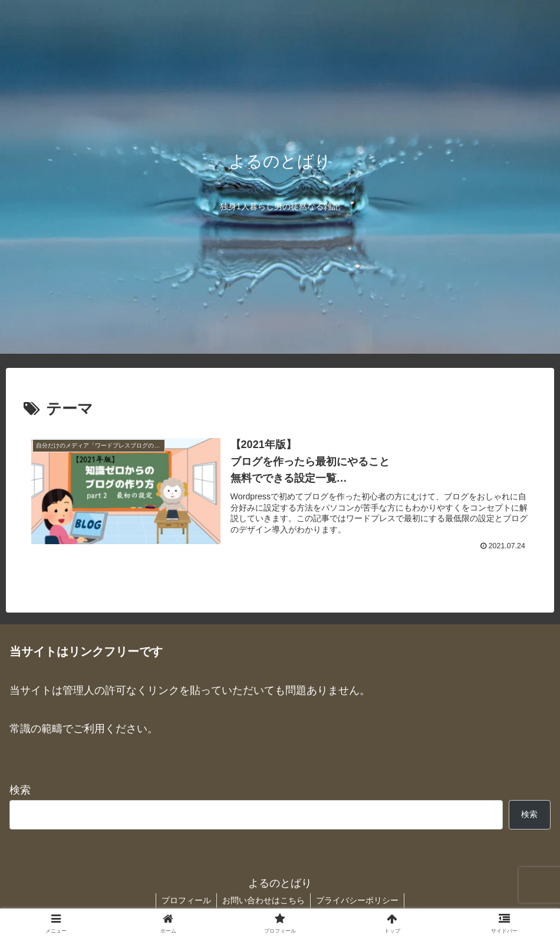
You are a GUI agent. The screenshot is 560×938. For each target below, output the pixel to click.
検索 (20, 791)
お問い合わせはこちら (263, 901)
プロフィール (185, 901)
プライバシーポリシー (358, 901)
